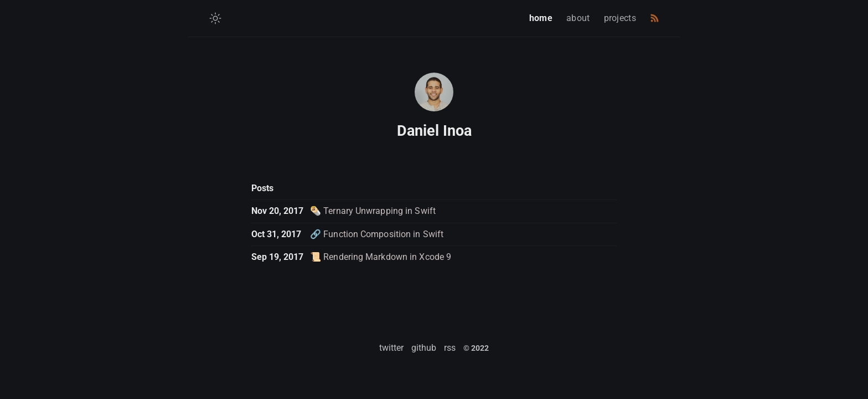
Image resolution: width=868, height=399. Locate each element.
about (578, 18)
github (424, 348)
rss (450, 348)
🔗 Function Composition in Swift (377, 234)
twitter (391, 348)
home (541, 18)
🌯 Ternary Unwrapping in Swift (373, 211)
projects (620, 18)
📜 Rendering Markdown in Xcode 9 (381, 257)
